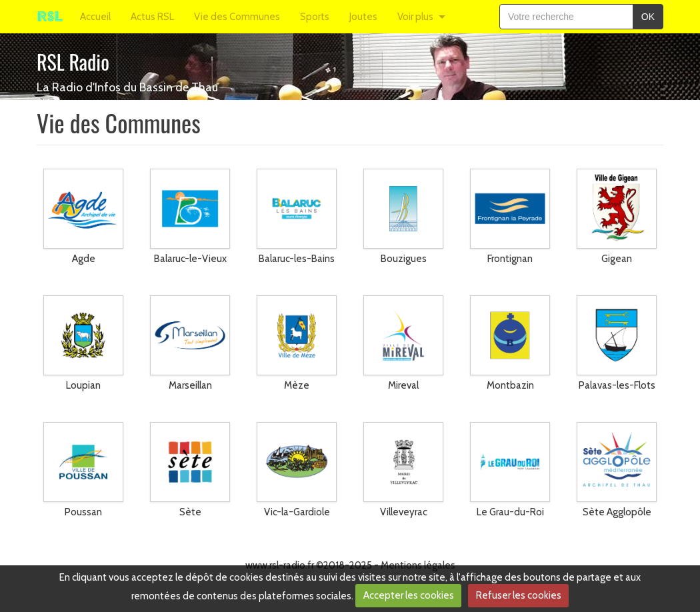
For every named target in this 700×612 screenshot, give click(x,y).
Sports (315, 17)
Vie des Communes (237, 17)
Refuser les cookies (519, 595)
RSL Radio (73, 62)
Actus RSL (152, 17)
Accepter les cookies (409, 595)
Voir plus (415, 17)
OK (648, 17)
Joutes (363, 17)
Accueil (95, 17)
